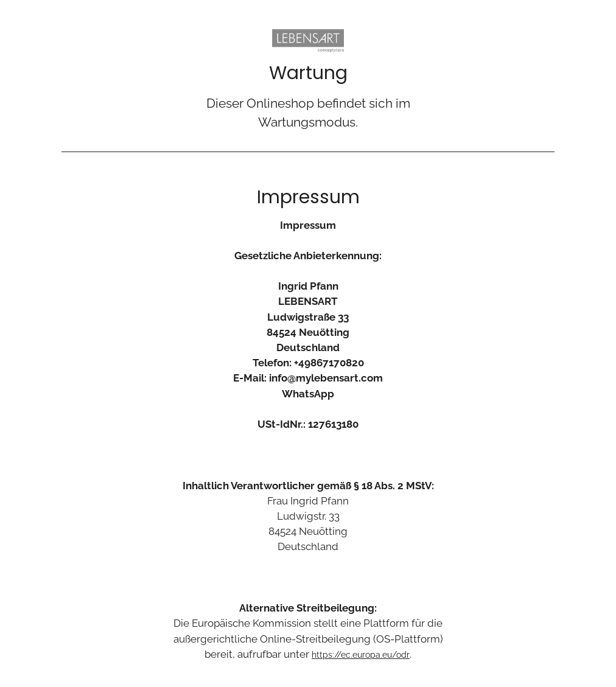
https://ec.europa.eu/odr (361, 655)
